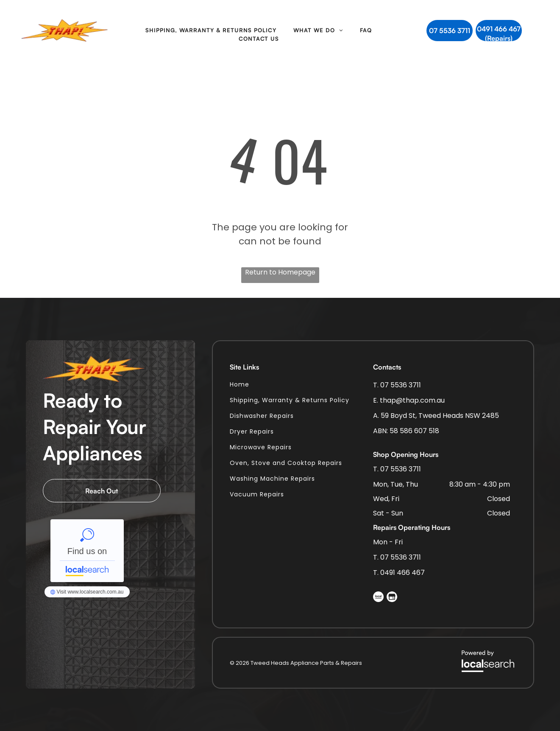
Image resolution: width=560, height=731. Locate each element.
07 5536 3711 (401, 385)
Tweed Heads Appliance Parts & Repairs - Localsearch (87, 551)
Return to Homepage (280, 272)
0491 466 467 (403, 573)
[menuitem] (211, 31)
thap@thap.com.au (412, 400)
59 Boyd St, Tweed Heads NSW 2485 (440, 416)
